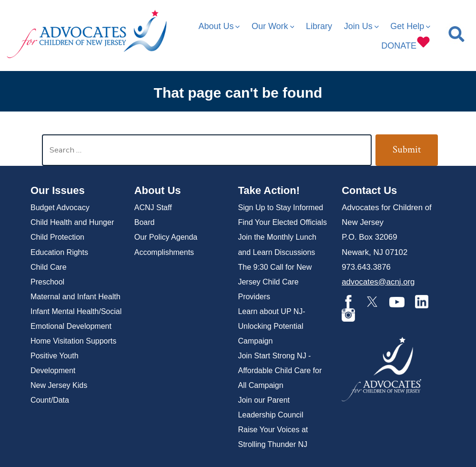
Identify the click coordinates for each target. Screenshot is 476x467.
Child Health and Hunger (72, 222)
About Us (219, 26)
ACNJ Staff (153, 208)
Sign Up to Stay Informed (280, 208)
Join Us (361, 26)
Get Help (410, 26)
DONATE (406, 42)
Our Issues (58, 190)
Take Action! (269, 190)
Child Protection (57, 237)
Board (145, 222)
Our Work (273, 26)
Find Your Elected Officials (282, 222)
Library (319, 26)
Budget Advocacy (60, 208)
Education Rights (59, 252)
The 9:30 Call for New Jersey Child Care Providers (275, 282)
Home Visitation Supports (73, 341)
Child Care (49, 267)
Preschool (47, 282)
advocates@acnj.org (378, 282)
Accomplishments (164, 252)
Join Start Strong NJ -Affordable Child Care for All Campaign (280, 371)
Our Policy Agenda (166, 237)
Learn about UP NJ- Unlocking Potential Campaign (271, 326)
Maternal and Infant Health (76, 297)
